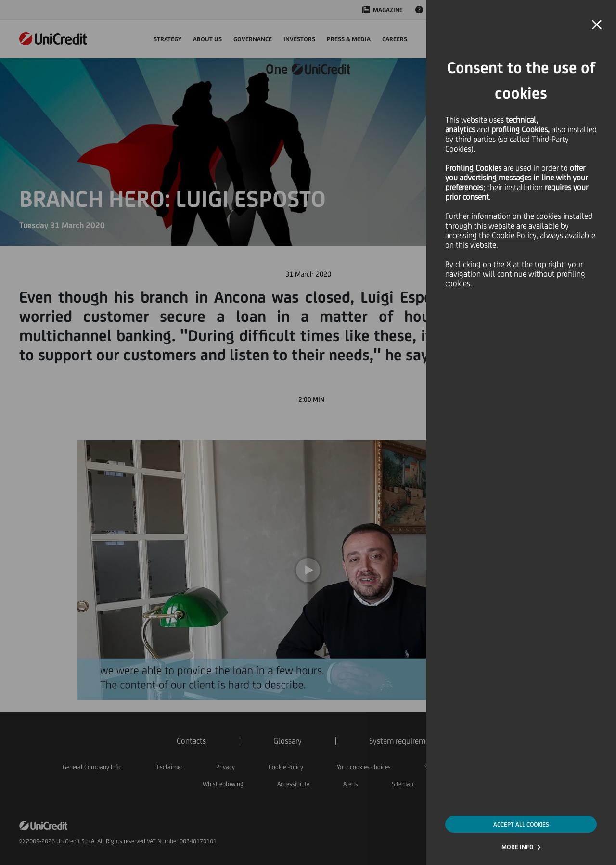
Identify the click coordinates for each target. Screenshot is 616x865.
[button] (597, 25)
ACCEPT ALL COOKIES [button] (521, 824)
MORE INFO (518, 847)
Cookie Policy (514, 235)
